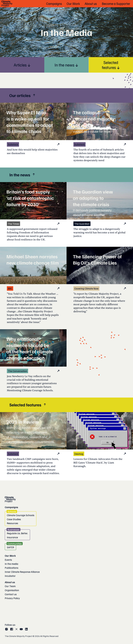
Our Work (10, 556)
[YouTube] (21, 629)
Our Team (10, 586)
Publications (12, 568)
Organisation (12, 590)
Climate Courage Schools (21, 515)
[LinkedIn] (26, 629)
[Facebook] (12, 629)
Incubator (10, 576)
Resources (12, 523)
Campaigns (11, 507)
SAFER (10, 547)
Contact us (11, 594)
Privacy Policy (12, 598)
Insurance (12, 537)
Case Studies (14, 519)
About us (10, 582)
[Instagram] (6, 629)
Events (8, 560)
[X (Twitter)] (16, 629)
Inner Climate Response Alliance (22, 572)
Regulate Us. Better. (17, 533)
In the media (11, 564)
